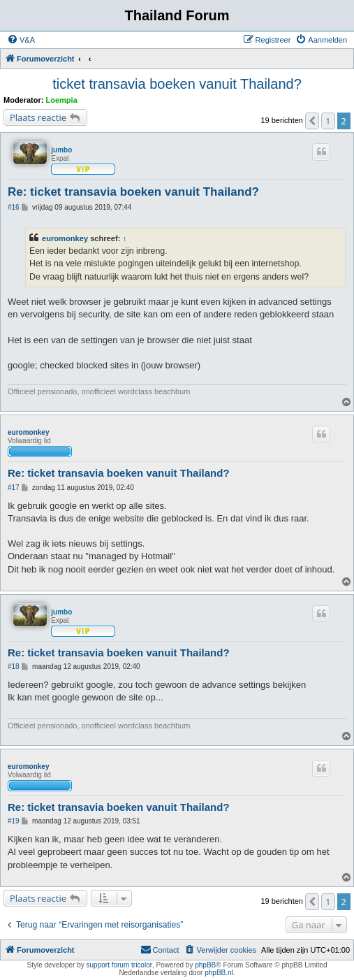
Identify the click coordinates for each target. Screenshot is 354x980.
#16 (14, 207)
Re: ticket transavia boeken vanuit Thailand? (133, 192)
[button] (312, 121)
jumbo (61, 150)
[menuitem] (21, 40)
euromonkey (65, 238)
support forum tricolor (119, 965)
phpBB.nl (219, 973)
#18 (14, 666)
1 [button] (328, 121)
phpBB (205, 965)
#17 (14, 488)
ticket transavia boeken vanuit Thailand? (177, 84)
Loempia (62, 100)
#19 (14, 821)
